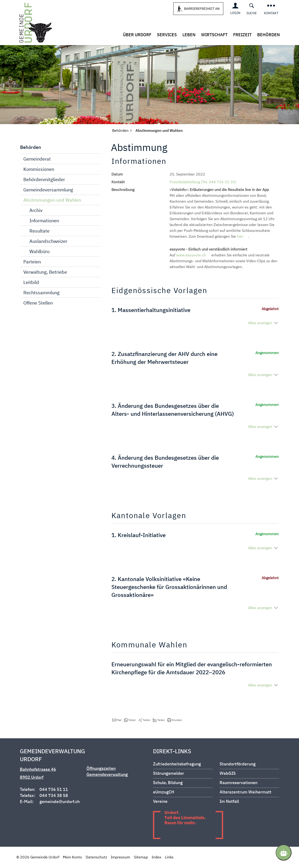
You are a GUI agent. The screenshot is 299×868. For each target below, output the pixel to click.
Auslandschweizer (48, 242)
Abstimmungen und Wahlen (62, 200)
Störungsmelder (169, 774)
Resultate (39, 231)
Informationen (44, 221)
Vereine (160, 802)
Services (167, 35)
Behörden (269, 35)
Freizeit (242, 35)
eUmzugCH (164, 792)
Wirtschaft (214, 35)
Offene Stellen (38, 303)
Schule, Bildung (168, 783)
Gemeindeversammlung (48, 190)
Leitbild (31, 283)
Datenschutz (96, 857)
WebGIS (228, 774)
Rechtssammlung (41, 293)
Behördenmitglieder (44, 180)
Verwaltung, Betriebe (45, 272)
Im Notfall (229, 802)
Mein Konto (72, 857)
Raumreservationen (238, 783)
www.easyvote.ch (193, 255)
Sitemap (141, 857)
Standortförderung (238, 764)
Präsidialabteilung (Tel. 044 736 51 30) (203, 182)
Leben (189, 35)
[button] (117, 721)
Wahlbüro (39, 252)
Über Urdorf (137, 35)
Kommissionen (39, 170)
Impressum (120, 857)
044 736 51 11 (54, 790)
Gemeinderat (37, 159)
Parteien (32, 262)
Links (169, 857)
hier (242, 237)
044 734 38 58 (54, 796)
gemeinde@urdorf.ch (60, 802)
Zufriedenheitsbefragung (177, 764)
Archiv (36, 211)
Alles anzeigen (260, 323)
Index (156, 857)
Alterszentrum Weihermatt (246, 792)
